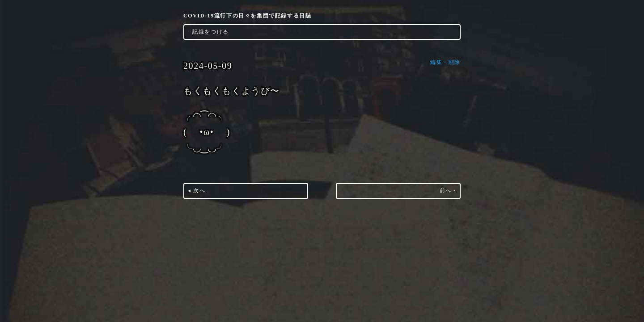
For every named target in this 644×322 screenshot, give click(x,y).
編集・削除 (445, 62)
